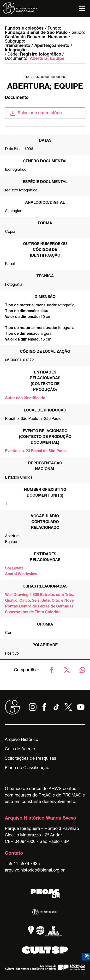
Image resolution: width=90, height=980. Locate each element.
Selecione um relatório (36, 113)
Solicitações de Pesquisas (30, 759)
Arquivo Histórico (21, 740)
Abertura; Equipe (47, 59)
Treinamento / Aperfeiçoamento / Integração (39, 48)
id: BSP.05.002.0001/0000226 (45, 77)
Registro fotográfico (41, 55)
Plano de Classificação (27, 768)
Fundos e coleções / (26, 29)
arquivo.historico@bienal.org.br (35, 871)
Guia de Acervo (20, 749)
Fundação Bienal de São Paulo (36, 33)
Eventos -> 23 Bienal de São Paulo (36, 451)
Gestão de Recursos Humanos (36, 37)
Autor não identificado (25, 398)
